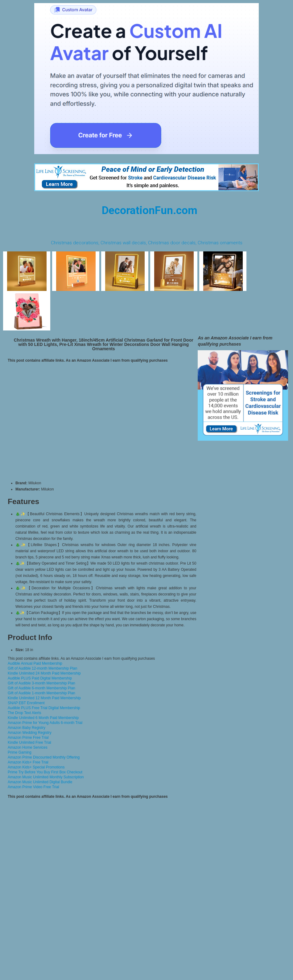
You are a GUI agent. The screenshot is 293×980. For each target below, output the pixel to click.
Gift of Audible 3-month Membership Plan (41, 683)
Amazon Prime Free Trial (28, 738)
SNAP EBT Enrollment (26, 703)
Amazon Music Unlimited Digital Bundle (40, 782)
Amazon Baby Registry (27, 728)
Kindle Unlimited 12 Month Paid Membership (44, 698)
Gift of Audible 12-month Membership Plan (42, 668)
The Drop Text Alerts (25, 713)
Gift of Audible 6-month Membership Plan (41, 688)
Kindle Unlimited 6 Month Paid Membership (43, 718)
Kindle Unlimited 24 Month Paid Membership (44, 673)
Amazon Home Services (28, 747)
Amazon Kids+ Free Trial (28, 762)
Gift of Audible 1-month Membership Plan (41, 693)
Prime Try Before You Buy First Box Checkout (45, 772)
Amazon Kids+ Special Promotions (36, 767)
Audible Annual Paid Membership (35, 663)
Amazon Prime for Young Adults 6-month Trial (45, 723)
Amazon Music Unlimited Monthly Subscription (46, 777)
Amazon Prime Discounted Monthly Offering (44, 757)
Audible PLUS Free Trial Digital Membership (44, 708)
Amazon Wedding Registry (30, 733)
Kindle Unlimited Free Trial (29, 742)
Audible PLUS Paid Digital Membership (40, 678)
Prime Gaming (20, 752)
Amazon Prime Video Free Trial (33, 787)
